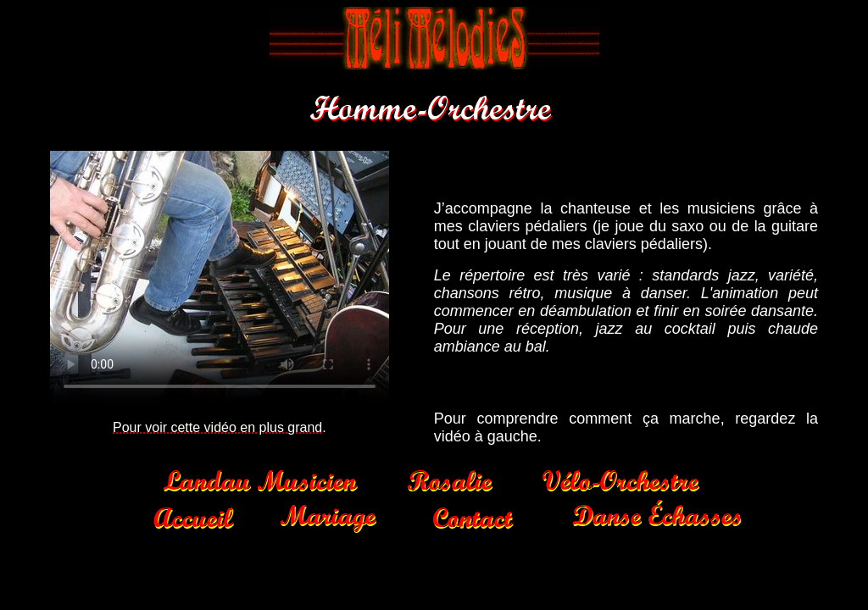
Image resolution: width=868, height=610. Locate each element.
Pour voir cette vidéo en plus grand (217, 427)
